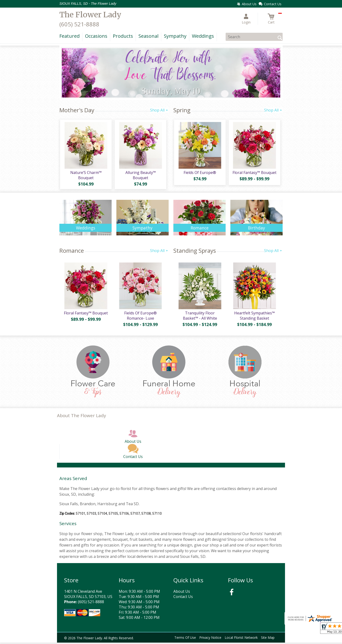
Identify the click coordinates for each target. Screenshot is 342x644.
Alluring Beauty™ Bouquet (140, 176)
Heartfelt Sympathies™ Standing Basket (254, 317)
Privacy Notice (210, 639)
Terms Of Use (185, 639)
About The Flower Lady (81, 417)
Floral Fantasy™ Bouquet (254, 173)
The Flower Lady (90, 15)
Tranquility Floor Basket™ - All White (199, 317)
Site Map (268, 639)
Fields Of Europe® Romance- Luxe (140, 317)
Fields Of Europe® (200, 173)
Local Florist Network (241, 639)
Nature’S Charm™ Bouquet (85, 176)
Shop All (159, 110)
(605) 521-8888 (79, 24)
